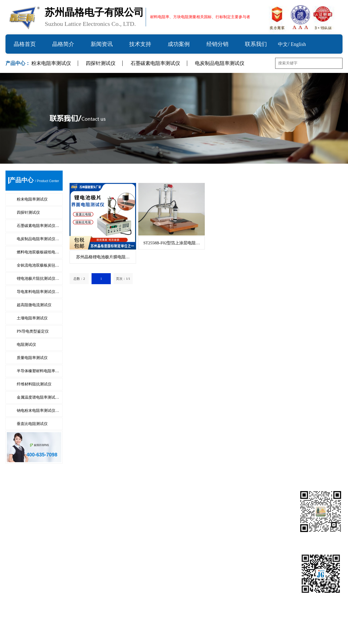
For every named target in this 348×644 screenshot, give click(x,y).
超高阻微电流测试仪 (34, 305)
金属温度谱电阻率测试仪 (114, 594)
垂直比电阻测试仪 (32, 424)
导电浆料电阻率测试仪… (38, 292)
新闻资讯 (102, 44)
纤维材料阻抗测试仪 (34, 384)
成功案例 (179, 44)
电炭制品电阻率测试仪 (220, 63)
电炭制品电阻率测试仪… (38, 239)
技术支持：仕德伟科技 (257, 634)
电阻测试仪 (26, 345)
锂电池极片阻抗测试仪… (38, 279)
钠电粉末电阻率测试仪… (38, 411)
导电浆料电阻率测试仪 (112, 536)
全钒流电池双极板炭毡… (38, 265)
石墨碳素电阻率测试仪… (38, 226)
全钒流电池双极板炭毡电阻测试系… (125, 521)
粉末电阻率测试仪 (51, 63)
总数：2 (79, 279)
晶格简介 (63, 44)
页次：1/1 (123, 279)
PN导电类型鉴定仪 (33, 331)
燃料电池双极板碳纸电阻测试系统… (41, 521)
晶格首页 (25, 44)
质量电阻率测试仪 (32, 358)
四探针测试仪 (101, 63)
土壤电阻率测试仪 (32, 318)
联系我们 (256, 44)
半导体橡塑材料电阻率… (38, 371)
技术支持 (140, 44)
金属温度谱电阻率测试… (38, 397)
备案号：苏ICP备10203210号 (210, 634)
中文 (283, 44)
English (298, 44)
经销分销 (217, 44)
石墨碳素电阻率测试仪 (155, 63)
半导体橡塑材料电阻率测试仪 (118, 580)
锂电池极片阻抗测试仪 (27, 536)
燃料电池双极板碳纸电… (38, 252)
